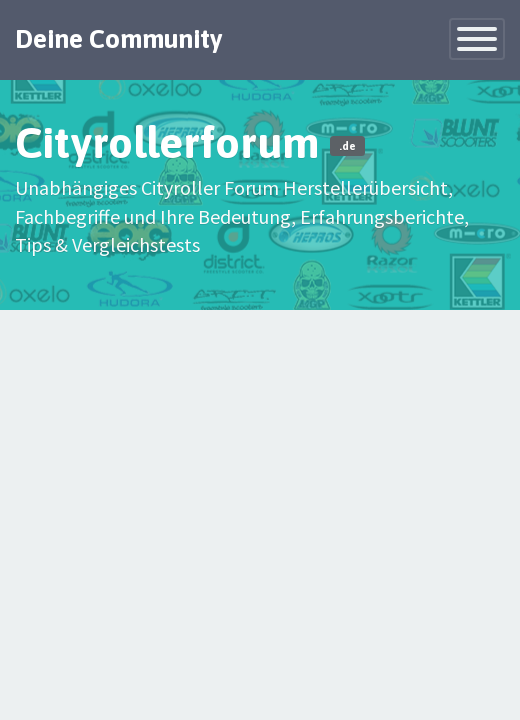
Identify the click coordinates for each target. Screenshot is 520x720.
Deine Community (119, 39)
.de (347, 146)
